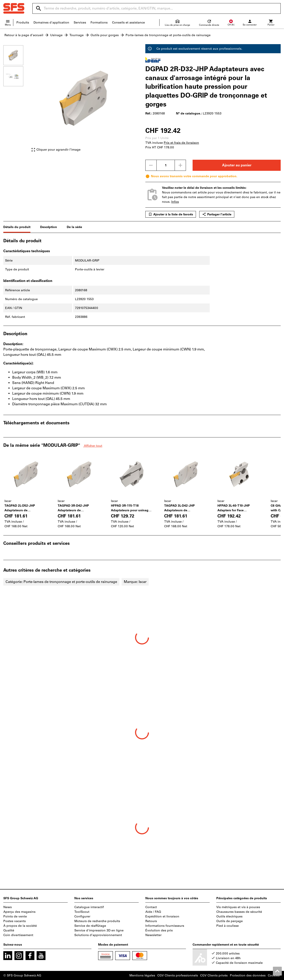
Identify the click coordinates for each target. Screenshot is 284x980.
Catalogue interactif (89, 907)
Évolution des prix (159, 930)
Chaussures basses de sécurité (239, 912)
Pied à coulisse (228, 926)
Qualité (9, 930)
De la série (74, 227)
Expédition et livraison (162, 916)
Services (80, 23)
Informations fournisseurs (165, 926)
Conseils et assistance (128, 23)
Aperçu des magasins (19, 912)
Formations (99, 23)
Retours (151, 921)
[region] (17, 101)
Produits (23, 23)
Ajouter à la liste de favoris (171, 214)
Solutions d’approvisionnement (98, 935)
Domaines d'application (51, 23)
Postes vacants (15, 921)
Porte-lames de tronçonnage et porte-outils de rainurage (168, 35)
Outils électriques (229, 916)
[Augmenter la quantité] (180, 165)
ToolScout (82, 912)
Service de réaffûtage (90, 926)
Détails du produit (17, 227)
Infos (175, 202)
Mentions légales (142, 975)
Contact (151, 907)
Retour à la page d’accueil (24, 35)
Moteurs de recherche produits (97, 921)
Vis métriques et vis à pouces (238, 907)
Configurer (82, 916)
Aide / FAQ (153, 912)
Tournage (77, 35)
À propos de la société (20, 926)
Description (49, 227)
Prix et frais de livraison (181, 143)
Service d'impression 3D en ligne (99, 930)
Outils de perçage (230, 921)
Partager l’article (217, 214)
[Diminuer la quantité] (151, 165)
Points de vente (15, 916)
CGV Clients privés (214, 975)
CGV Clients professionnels (178, 975)
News (8, 907)
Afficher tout (93, 446)
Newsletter (153, 935)
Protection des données (248, 975)
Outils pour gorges (105, 35)
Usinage (56, 35)
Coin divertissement (18, 935)
